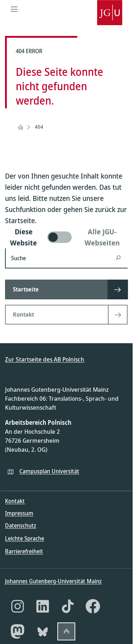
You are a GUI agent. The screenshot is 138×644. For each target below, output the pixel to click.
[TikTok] (68, 606)
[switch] (66, 237)
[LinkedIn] (43, 606)
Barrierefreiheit (24, 551)
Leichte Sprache (25, 538)
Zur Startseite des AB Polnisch (45, 359)
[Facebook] (93, 606)
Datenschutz (21, 525)
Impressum (19, 513)
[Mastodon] (18, 631)
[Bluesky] (43, 631)
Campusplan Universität (49, 471)
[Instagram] (18, 606)
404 (39, 127)
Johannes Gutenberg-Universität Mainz (53, 581)
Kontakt (15, 501)
